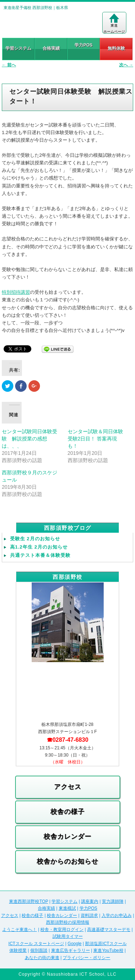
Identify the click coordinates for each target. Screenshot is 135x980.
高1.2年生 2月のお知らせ (39, 547)
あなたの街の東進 (42, 958)
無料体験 (116, 48)
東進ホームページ (114, 23)
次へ (126, 65)
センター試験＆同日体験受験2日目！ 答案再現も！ (95, 439)
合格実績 (51, 48)
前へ (9, 65)
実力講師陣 (113, 901)
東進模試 (67, 908)
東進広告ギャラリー (71, 950)
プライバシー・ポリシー (86, 958)
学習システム (18, 48)
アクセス (68, 787)
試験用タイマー (68, 936)
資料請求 (89, 915)
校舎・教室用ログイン (62, 930)
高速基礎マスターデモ (109, 930)
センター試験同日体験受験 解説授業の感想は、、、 (30, 439)
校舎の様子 (67, 812)
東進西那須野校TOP (28, 901)
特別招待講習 (16, 292)
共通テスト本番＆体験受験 (40, 555)
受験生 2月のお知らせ (35, 539)
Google (75, 944)
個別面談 (39, 950)
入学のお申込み (117, 915)
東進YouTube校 (108, 950)
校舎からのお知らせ (67, 861)
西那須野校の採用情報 (68, 922)
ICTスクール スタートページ (36, 944)
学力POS (83, 45)
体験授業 (18, 950)
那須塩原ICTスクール (106, 944)
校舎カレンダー (67, 837)
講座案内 (90, 901)
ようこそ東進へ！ (19, 930)
